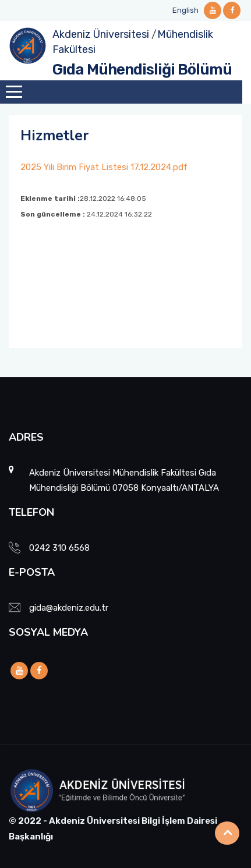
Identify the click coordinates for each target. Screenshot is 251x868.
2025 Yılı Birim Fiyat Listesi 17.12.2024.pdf (104, 167)
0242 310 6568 (59, 548)
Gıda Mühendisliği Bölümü (142, 70)
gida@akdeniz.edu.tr (69, 608)
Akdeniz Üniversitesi (101, 34)
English (185, 10)
